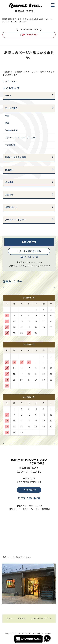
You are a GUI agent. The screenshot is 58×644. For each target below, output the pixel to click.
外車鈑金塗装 (11, 130)
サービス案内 (11, 108)
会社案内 (9, 170)
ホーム (8, 96)
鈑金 (7, 116)
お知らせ (9, 195)
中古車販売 (10, 145)
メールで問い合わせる (29, 251)
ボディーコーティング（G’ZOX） (21, 138)
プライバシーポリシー (15, 220)
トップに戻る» (10, 82)
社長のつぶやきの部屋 (15, 157)
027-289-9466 (30, 257)
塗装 (7, 123)
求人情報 (9, 182)
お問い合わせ (11, 207)
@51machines (29, 35)
